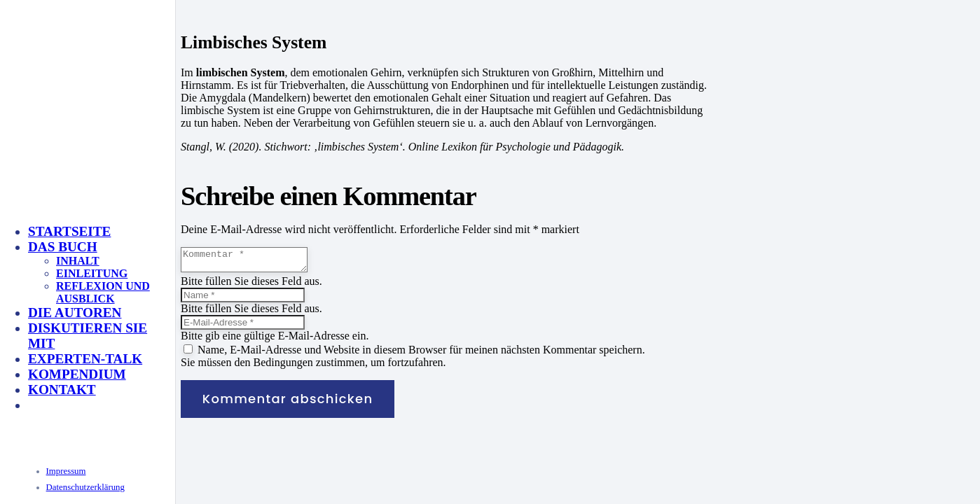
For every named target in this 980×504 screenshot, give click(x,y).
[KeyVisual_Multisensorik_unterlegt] (178, 352)
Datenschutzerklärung (85, 487)
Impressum (66, 471)
